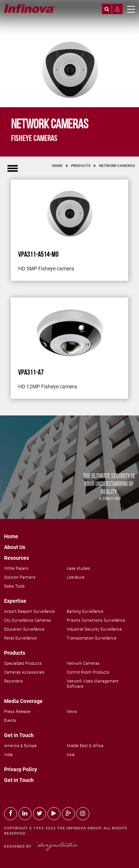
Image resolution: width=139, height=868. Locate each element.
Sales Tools (14, 586)
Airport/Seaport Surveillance (29, 611)
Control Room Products (88, 672)
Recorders (14, 681)
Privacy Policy (21, 769)
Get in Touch (19, 735)
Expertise (15, 601)
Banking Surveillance (85, 611)
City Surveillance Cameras (28, 620)
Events (10, 721)
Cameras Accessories (24, 672)
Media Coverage (23, 701)
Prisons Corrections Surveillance (96, 620)
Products (81, 166)
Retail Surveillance (20, 638)
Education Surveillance (24, 629)
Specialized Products (23, 663)
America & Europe (20, 746)
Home (57, 166)
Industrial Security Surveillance (94, 629)
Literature (76, 577)
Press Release (17, 712)
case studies (78, 568)
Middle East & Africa (85, 746)
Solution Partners (20, 577)
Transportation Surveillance (92, 638)
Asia (71, 755)
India (8, 755)
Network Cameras (117, 166)
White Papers (16, 568)
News (72, 712)
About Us (15, 547)
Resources (16, 558)
